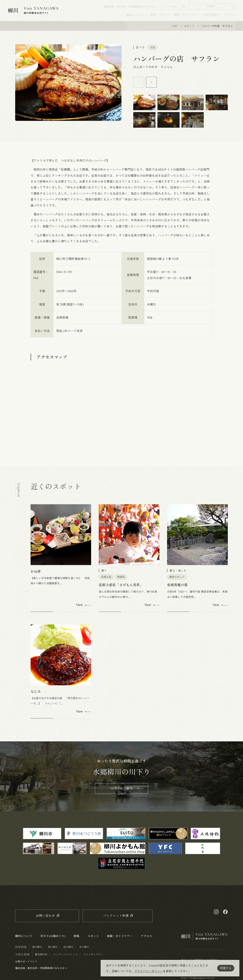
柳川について (135, 17)
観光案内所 (41, 959)
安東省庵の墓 (177, 590)
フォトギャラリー (93, 959)
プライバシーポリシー (149, 971)
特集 (153, 17)
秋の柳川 (68, 952)
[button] (212, 8)
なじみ (36, 696)
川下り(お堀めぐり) (53, 941)
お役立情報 (210, 17)
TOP (175, 31)
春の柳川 (37, 952)
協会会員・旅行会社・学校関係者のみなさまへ (130, 9)
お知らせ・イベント (26, 966)
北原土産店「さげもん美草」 (121, 590)
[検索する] (183, 8)
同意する (226, 968)
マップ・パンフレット (65, 959)
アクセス (230, 17)
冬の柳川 (84, 952)
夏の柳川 (53, 952)
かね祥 (36, 576)
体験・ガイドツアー (187, 17)
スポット (165, 17)
